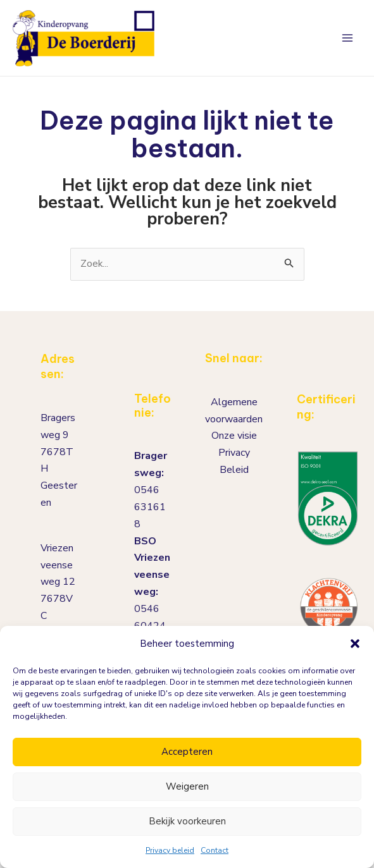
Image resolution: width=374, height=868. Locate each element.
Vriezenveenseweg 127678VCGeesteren (59, 597)
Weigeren (187, 786)
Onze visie (234, 436)
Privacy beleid (170, 850)
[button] (355, 644)
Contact (215, 850)
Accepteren (187, 752)
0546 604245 (150, 624)
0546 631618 (150, 507)
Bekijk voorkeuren (187, 821)
